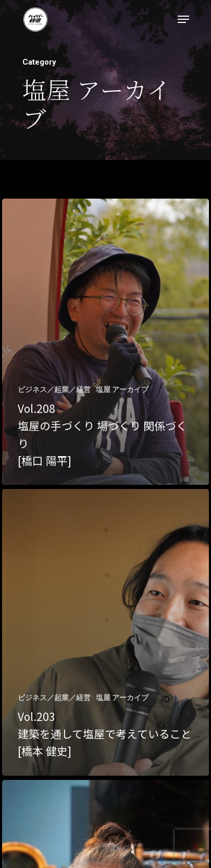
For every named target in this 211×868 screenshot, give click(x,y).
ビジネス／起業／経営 (54, 389)
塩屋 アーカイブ (122, 389)
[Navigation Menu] (183, 19)
